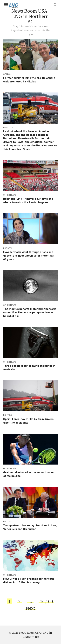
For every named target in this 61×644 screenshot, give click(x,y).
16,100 (46, 601)
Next (30, 608)
